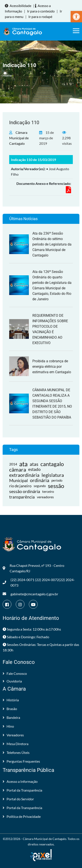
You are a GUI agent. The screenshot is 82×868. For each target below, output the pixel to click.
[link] (76, 17)
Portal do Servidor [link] (18, 799)
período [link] (57, 480)
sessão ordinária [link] (25, 491)
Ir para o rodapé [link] (40, 17)
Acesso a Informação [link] (20, 781)
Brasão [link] (10, 709)
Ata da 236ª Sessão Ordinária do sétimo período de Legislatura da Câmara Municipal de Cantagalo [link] (52, 244)
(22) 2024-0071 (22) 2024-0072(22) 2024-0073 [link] (39, 582)
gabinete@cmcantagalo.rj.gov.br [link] (30, 594)
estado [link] (34, 469)
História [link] (11, 700)
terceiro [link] (48, 491)
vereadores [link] (45, 497)
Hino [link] (8, 726)
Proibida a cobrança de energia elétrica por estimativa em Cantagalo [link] (52, 367)
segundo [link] (40, 486)
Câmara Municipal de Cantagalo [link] (19, 138)
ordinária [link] (40, 480)
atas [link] (34, 464)
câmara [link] (18, 469)
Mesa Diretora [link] (16, 744)
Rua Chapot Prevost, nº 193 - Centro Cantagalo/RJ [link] (33, 568)
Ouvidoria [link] (12, 681)
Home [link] (7, 75)
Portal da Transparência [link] (22, 790)
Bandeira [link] (11, 717)
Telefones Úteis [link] (16, 752)
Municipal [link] (18, 480)
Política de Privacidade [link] (22, 816)
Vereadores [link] (13, 735)
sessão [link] (56, 486)
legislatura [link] (53, 475)
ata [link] (23, 464)
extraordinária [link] (24, 475)
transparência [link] (22, 497)
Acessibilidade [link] (19, 6)
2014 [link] (13, 464)
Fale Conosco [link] (15, 673)
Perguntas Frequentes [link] (21, 761)
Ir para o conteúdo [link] (41, 11)
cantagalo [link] (52, 464)
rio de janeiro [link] (20, 486)
